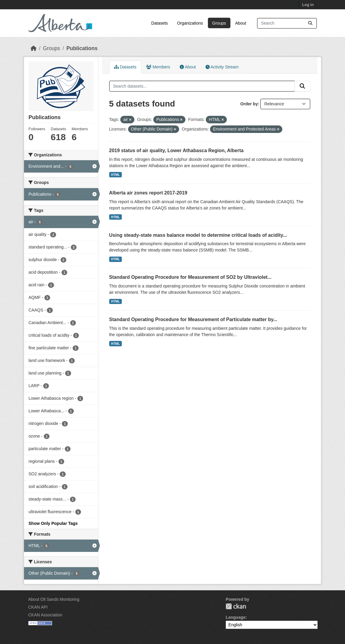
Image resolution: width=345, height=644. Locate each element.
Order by (249, 104)
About (241, 23)
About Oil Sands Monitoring (54, 599)
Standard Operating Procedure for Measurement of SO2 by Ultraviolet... (190, 277)
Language (235, 617)
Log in (308, 5)
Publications (82, 48)
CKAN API (38, 607)
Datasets (159, 23)
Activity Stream (222, 67)
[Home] (34, 48)
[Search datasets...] (287, 23)
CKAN (236, 606)
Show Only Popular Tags (53, 523)
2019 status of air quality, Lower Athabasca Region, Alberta (176, 150)
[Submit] (310, 23)
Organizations (190, 23)
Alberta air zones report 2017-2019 (148, 193)
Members (158, 67)
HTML (115, 175)
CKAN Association (45, 615)
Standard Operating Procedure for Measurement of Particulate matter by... (193, 319)
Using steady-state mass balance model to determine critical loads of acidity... (198, 235)
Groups (219, 23)
